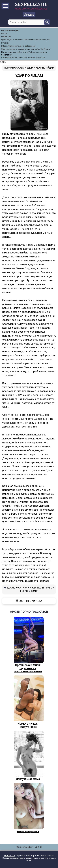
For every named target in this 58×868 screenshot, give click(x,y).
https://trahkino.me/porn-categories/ (18, 46)
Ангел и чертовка (28, 808)
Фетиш (24, 591)
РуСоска (5, 43)
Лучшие (29, 15)
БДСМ (10, 588)
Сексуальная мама (28, 756)
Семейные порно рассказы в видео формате (23, 57)
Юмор (35, 591)
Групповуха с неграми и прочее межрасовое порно (26, 40)
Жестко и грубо (42, 588)
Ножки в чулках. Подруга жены (28, 702)
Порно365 (6, 37)
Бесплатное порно (10, 30)
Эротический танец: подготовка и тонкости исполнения (28, 645)
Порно (4, 34)
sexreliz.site (9, 856)
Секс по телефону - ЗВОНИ (29, 847)
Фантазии (23, 588)
